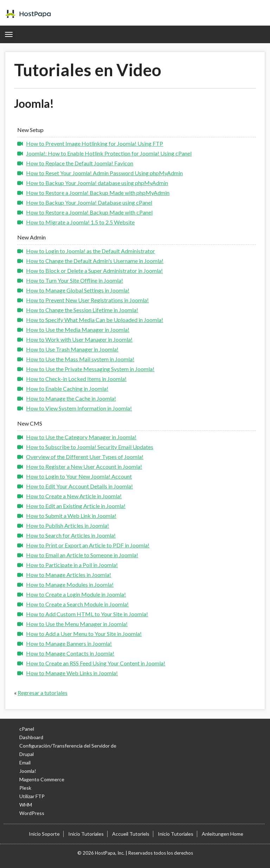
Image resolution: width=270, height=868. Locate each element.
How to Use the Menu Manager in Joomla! (77, 624)
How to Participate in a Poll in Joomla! (72, 565)
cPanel (27, 729)
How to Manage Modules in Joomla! (70, 584)
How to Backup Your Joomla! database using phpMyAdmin (97, 183)
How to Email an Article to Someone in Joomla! (82, 555)
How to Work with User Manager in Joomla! (79, 339)
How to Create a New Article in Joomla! (74, 496)
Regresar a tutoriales (43, 693)
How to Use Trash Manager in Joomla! (72, 349)
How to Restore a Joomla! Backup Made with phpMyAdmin (98, 193)
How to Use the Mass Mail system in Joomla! (80, 359)
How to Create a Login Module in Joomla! (76, 594)
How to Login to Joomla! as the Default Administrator (91, 251)
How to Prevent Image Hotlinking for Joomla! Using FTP (95, 143)
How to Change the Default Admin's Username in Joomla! (95, 261)
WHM (26, 805)
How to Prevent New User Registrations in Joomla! (87, 300)
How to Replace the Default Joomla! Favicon (80, 163)
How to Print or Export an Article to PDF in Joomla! (88, 545)
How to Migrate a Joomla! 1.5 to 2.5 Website (80, 222)
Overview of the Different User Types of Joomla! (85, 457)
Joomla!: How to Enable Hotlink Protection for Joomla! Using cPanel (109, 153)
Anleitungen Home (223, 834)
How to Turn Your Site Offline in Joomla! (75, 280)
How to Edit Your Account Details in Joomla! (79, 486)
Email (25, 762)
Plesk (25, 788)
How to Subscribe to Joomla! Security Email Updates (90, 447)
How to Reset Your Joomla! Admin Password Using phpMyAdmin (104, 173)
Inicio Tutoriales (86, 834)
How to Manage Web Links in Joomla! (72, 673)
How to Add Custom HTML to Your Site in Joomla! (87, 614)
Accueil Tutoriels (131, 834)
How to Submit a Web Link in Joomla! (71, 516)
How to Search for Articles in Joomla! (71, 535)
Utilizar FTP (32, 796)
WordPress (32, 813)
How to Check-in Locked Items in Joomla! (76, 379)
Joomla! (28, 771)
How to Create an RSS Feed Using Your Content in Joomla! (96, 663)
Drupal (27, 754)
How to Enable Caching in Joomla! (67, 389)
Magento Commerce (42, 779)
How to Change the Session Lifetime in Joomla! (82, 310)
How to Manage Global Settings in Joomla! (78, 290)
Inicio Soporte (44, 834)
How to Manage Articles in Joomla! (69, 575)
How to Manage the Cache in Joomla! (71, 398)
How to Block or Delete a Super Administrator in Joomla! (94, 271)
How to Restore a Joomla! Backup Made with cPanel (89, 212)
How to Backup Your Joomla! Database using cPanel (89, 202)
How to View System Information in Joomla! (79, 408)
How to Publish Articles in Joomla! (67, 525)
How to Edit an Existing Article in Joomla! (76, 506)
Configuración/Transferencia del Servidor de (68, 746)
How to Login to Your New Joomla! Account (79, 476)
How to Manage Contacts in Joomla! (70, 653)
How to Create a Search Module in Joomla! (77, 604)
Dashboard (31, 737)
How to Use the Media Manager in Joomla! (78, 330)
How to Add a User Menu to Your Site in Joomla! (84, 634)
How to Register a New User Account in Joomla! (84, 466)
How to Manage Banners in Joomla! (69, 643)
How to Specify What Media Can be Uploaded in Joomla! (95, 320)
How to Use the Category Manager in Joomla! (81, 437)
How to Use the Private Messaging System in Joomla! (90, 369)
